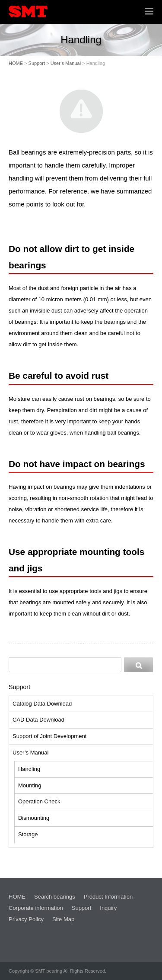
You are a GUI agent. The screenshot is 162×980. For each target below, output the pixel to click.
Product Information (108, 897)
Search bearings (55, 897)
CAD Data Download (38, 720)
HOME (16, 63)
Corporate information (36, 908)
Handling (29, 769)
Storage (28, 834)
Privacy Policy (26, 919)
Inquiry (108, 908)
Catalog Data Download (42, 704)
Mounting (30, 785)
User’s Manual (66, 63)
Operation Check (39, 801)
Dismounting (34, 818)
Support (37, 63)
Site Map (63, 919)
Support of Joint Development (49, 736)
